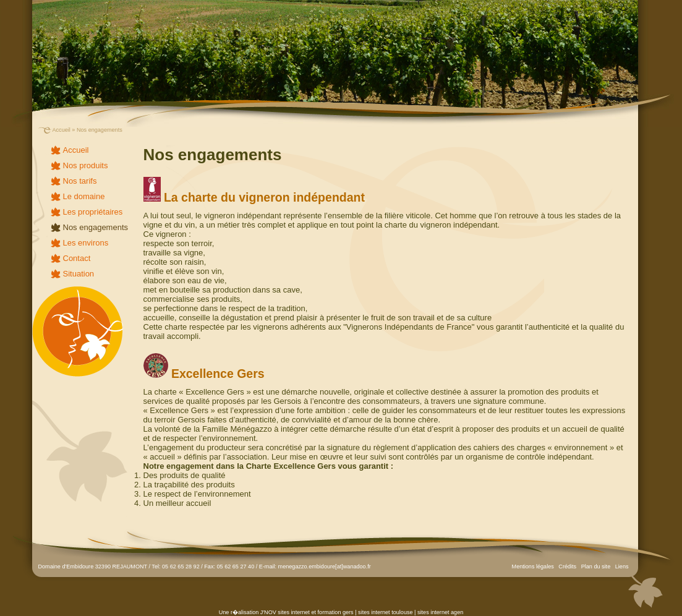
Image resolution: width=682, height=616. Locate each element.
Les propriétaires (93, 212)
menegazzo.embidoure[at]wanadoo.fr (325, 567)
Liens (622, 567)
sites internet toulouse (385, 612)
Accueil (62, 130)
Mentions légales (533, 567)
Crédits (567, 567)
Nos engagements (96, 227)
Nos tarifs (80, 181)
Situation (79, 274)
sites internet (294, 612)
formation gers (336, 612)
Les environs (86, 243)
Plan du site (596, 567)
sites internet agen (440, 612)
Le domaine (84, 196)
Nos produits (86, 165)
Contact (77, 258)
